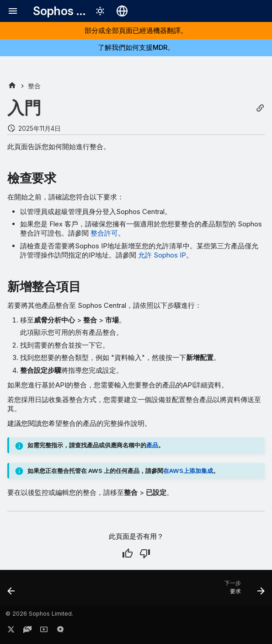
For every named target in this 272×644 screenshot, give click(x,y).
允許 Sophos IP (162, 255)
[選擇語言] (122, 11)
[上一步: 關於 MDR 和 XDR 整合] (12, 590)
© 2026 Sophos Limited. (39, 614)
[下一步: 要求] (243, 590)
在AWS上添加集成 (188, 471)
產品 (152, 445)
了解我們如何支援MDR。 (136, 47)
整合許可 (104, 233)
